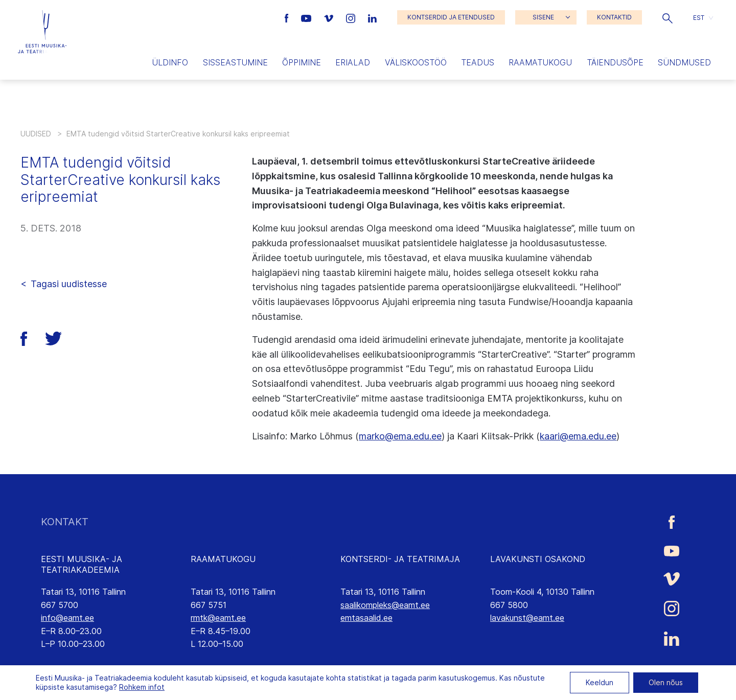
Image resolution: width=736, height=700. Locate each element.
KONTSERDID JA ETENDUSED (451, 17)
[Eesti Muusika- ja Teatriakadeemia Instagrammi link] (352, 17)
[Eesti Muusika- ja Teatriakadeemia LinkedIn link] (372, 17)
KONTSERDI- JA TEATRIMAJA (400, 559)
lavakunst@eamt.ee (527, 618)
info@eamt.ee (67, 618)
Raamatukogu (540, 62)
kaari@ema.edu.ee (578, 436)
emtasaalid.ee (366, 618)
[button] (668, 17)
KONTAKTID (614, 17)
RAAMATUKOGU (223, 559)
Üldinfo (170, 62)
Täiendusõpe (615, 62)
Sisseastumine (235, 62)
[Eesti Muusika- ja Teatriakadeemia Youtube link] (307, 17)
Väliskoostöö (416, 62)
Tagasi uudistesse (69, 284)
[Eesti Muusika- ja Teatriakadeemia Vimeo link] (330, 17)
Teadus (478, 62)
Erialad (353, 62)
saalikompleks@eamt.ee (385, 605)
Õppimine (302, 62)
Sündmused (684, 62)
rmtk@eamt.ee (218, 618)
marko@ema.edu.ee (400, 436)
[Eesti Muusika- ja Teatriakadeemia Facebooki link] (288, 17)
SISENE (543, 17)
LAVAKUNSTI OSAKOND (538, 559)
